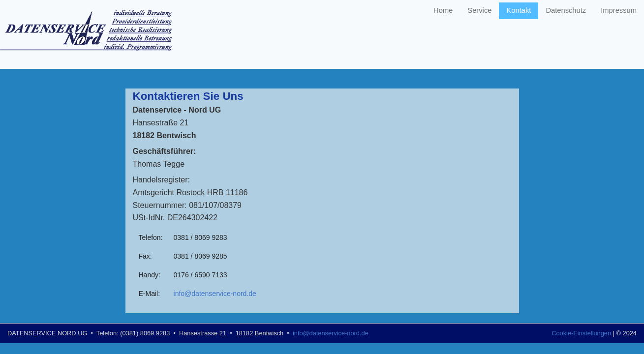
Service (479, 10)
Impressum (619, 10)
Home (443, 10)
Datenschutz (566, 10)
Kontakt (519, 10)
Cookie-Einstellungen (581, 333)
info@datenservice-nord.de (215, 294)
